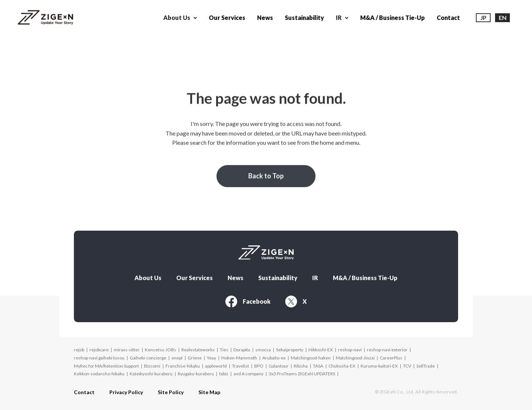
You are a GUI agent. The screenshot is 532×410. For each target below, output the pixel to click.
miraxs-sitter (127, 350)
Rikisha (301, 366)
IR (315, 278)
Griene (195, 358)
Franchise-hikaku (183, 366)
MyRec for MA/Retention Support (106, 366)
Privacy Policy (126, 392)
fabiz (224, 374)
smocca (263, 350)
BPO (259, 366)
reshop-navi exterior (387, 350)
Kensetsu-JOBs (161, 350)
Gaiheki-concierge (148, 358)
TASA (318, 366)
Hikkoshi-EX (321, 350)
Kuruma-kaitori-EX (379, 366)
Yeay (212, 358)
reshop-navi (350, 350)
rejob (79, 350)
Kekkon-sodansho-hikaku (99, 374)
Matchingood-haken (311, 358)
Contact (448, 18)
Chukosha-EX (342, 366)
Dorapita (242, 350)
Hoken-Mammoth (239, 358)
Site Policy (171, 392)
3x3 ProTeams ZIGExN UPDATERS (302, 374)
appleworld (216, 366)
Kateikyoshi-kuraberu (151, 374)
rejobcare (99, 350)
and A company (248, 374)
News (265, 18)
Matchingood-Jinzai (355, 358)
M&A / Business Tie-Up (393, 18)
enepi (177, 358)
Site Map (209, 392)
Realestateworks (198, 350)
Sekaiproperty (290, 350)
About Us (148, 278)
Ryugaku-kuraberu (196, 374)
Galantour (279, 366)
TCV (407, 366)
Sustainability (304, 18)
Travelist (241, 366)
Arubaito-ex (274, 358)
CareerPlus (391, 358)
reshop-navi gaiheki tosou (99, 358)
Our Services (227, 18)
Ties (224, 350)
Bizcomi (152, 366)
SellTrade (426, 366)
